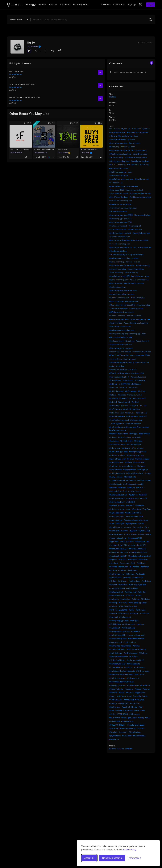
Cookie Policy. (130, 850)
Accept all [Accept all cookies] (89, 858)
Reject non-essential (112, 858)
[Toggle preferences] (134, 858)
